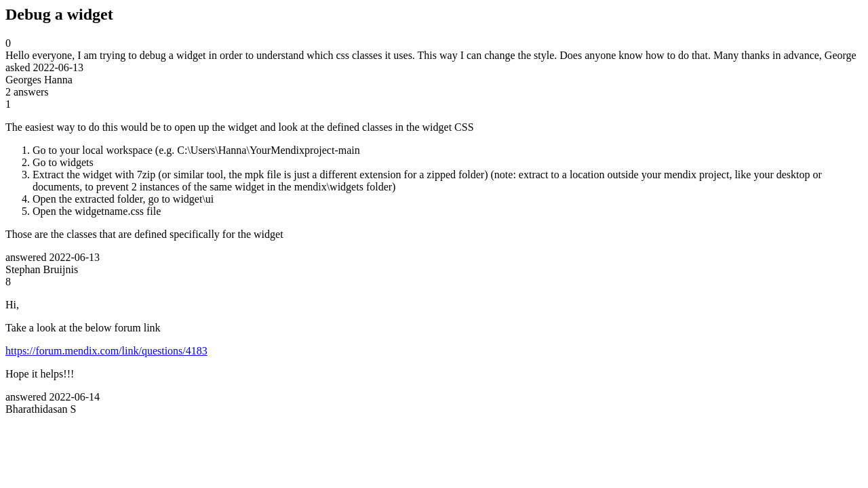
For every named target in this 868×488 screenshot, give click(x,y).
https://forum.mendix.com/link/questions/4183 (106, 351)
